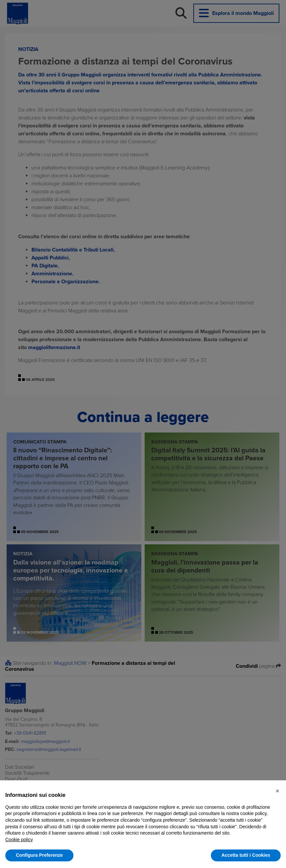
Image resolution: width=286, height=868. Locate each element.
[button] (277, 791)
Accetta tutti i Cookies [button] (246, 855)
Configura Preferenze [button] (39, 855)
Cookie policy (19, 840)
